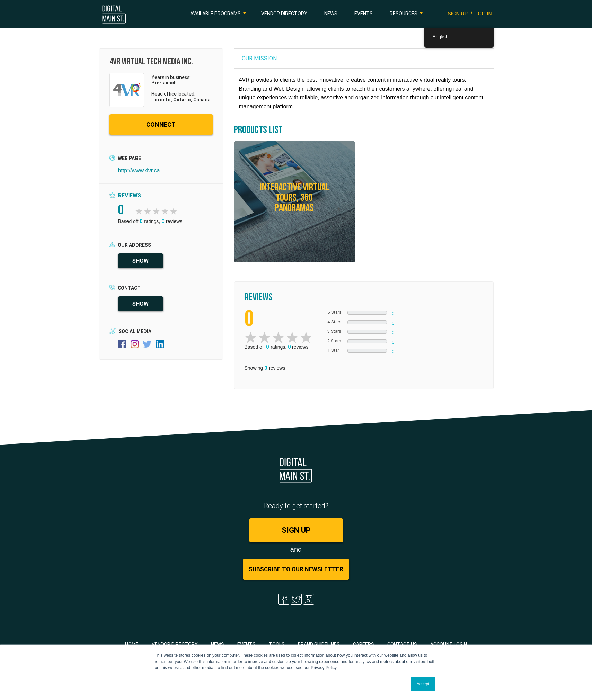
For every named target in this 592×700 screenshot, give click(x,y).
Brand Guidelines (319, 644)
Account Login (449, 644)
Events (364, 14)
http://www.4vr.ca (139, 170)
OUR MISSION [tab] (259, 58)
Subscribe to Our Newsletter (296, 569)
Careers (364, 644)
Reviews (130, 195)
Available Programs (215, 14)
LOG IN (483, 14)
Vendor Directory (284, 14)
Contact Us (402, 644)
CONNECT (161, 124)
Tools (277, 644)
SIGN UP (458, 14)
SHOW (140, 261)
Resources (404, 14)
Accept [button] (423, 684)
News (331, 14)
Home (132, 644)
